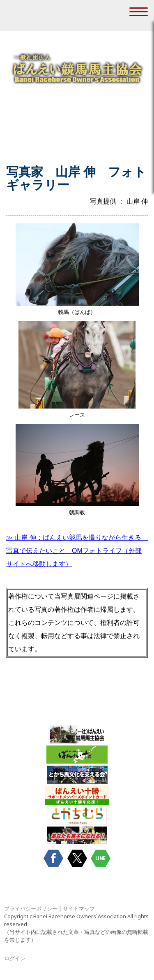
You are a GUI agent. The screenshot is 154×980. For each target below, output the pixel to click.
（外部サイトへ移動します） (77, 551)
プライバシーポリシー (31, 908)
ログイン (15, 958)
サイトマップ (79, 908)
